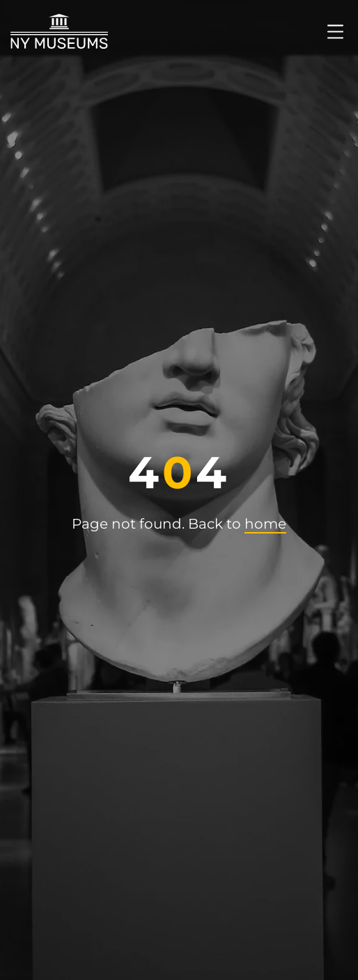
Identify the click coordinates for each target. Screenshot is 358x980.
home (265, 524)
